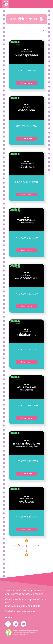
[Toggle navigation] (47, 4)
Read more (27, 83)
